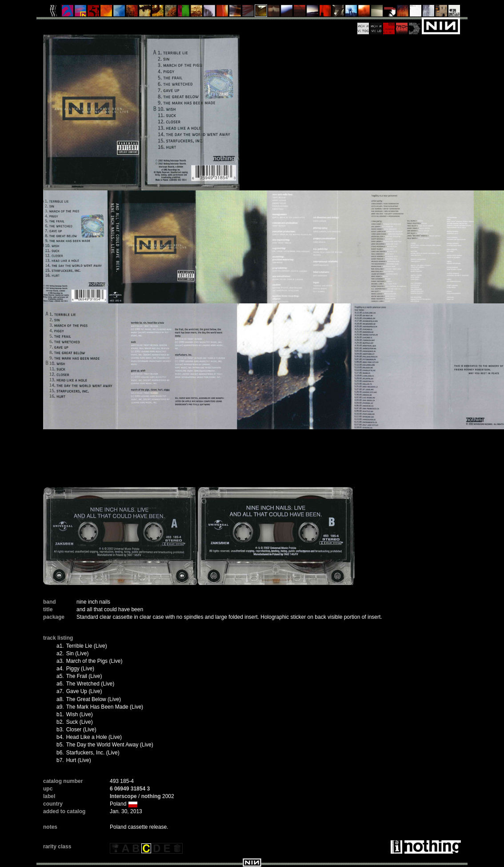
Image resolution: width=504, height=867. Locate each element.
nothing (151, 796)
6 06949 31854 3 (130, 789)
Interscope (123, 796)
